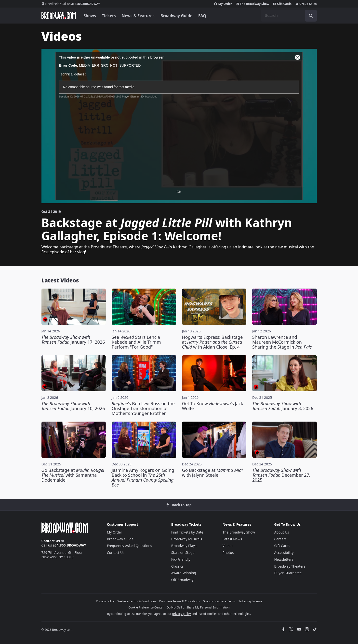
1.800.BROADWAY (71, 4)
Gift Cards (282, 4)
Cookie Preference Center (146, 607)
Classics (178, 566)
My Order (223, 4)
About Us (282, 532)
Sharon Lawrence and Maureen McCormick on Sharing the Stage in (282, 342)
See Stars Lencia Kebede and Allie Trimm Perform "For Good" (136, 342)
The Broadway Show (252, 4)
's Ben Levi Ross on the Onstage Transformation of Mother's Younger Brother (143, 408)
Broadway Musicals (187, 539)
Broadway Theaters (290, 566)
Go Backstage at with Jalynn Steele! (212, 473)
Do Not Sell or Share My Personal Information (198, 607)
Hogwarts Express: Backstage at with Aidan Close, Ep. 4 (212, 342)
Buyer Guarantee (288, 573)
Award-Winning (184, 573)
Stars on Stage (183, 553)
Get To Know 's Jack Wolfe (213, 406)
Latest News (232, 539)
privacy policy (182, 614)
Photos (228, 553)
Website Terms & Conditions (137, 601)
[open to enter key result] (311, 16)
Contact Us (51, 541)
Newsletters (284, 559)
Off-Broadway (182, 580)
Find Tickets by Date (187, 532)
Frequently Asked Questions (130, 546)
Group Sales (306, 4)
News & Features (138, 16)
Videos (228, 546)
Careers (280, 539)
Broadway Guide (176, 16)
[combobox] (289, 16)
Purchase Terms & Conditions (179, 601)
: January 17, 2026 (73, 340)
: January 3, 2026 (283, 406)
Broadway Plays (184, 546)
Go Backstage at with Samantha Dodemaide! (73, 475)
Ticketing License (250, 601)
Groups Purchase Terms (219, 601)
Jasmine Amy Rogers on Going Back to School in (143, 477)
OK (179, 192)
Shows (90, 16)
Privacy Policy (105, 601)
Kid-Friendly (181, 559)
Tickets (109, 16)
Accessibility (284, 553)
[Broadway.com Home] (59, 16)
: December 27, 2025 (281, 475)
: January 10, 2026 (73, 406)
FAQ (202, 16)
